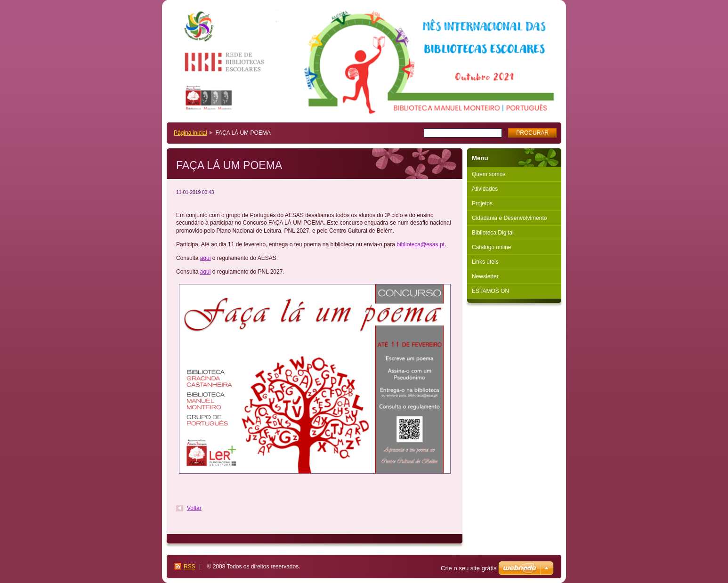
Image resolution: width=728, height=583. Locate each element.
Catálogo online (491, 247)
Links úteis (485, 262)
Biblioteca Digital (493, 233)
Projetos (482, 203)
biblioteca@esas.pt (421, 244)
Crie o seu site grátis (469, 568)
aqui (206, 258)
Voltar (194, 508)
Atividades (485, 189)
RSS (190, 567)
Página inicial (190, 133)
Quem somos (489, 174)
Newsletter (485, 276)
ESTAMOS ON (490, 291)
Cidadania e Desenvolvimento (509, 218)
